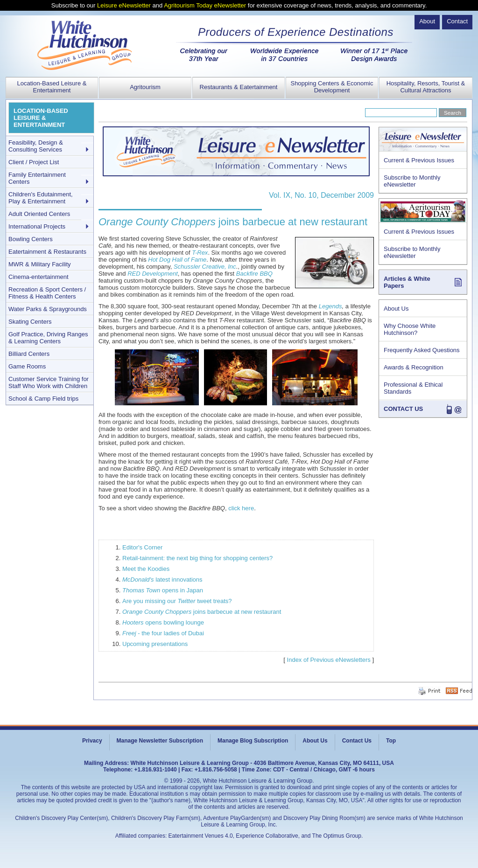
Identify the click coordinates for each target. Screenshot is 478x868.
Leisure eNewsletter (124, 5)
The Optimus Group (337, 836)
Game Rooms (27, 366)
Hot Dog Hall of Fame (177, 260)
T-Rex (200, 253)
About (427, 21)
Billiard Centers (29, 354)
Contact (457, 21)
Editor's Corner (142, 547)
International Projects (37, 226)
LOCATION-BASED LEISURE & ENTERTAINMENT (41, 118)
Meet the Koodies (146, 569)
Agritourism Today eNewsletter (205, 5)
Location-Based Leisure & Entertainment (52, 87)
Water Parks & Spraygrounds (48, 309)
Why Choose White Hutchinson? (410, 329)
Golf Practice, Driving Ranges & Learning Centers (48, 338)
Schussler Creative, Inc (205, 267)
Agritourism (145, 87)
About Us (396, 309)
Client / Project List (34, 162)
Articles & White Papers (407, 282)
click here (241, 508)
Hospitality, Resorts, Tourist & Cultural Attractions (426, 87)
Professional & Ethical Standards (413, 388)
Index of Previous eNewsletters (329, 660)
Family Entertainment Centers (37, 178)
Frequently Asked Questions (422, 350)
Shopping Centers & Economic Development (332, 87)
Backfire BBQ (254, 274)
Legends (330, 306)
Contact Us (357, 741)
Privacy (92, 741)
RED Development (153, 274)
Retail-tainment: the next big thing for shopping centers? (197, 558)
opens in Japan (163, 590)
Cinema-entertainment (39, 277)
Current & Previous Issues (419, 160)
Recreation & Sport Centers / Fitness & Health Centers (47, 293)
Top (391, 741)
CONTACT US (403, 409)
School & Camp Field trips (43, 399)
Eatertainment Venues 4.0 (201, 836)
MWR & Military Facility (40, 264)
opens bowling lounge (163, 622)
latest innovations (162, 580)
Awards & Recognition (414, 367)
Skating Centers (30, 322)
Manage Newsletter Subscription (160, 741)
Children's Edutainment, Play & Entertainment (41, 198)
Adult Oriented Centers (39, 214)
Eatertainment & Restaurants (47, 252)
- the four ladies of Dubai (163, 633)
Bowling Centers (31, 239)
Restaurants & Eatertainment (239, 87)
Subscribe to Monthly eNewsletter (412, 181)
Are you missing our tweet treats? (177, 601)
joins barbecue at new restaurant (202, 612)
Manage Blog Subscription (253, 741)
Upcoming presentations (155, 644)
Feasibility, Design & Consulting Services (36, 146)
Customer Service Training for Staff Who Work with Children (49, 382)
